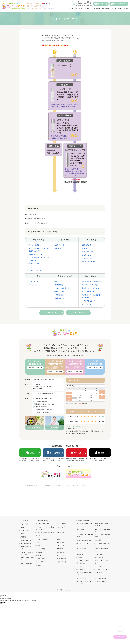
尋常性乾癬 (59, 295)
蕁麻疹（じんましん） (36, 254)
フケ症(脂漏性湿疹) (42, 559)
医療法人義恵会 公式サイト (27, 559)
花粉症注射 (80, 554)
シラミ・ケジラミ (35, 270)
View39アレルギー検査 (90, 285)
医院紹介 (23, 527)
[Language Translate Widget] (48, 6)
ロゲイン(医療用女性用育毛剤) (102, 530)
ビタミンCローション (83, 543)
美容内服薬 (98, 540)
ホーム (22, 486)
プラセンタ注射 (82, 549)
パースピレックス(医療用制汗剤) (102, 536)
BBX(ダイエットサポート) (102, 569)
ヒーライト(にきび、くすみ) (84, 574)
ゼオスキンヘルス (32, 214)
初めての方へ (52, 313)
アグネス (80, 566)
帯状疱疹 (58, 248)
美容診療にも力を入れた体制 (44, 410)
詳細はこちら (51, 394)
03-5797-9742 (101, 4)
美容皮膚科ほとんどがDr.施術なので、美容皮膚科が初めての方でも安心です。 (45, 486)
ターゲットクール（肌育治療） (102, 562)
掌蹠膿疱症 (59, 285)
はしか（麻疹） (87, 255)
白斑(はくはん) (61, 552)
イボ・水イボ (86, 258)
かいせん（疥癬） (35, 264)
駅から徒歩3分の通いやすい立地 (45, 404)
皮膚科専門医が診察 (41, 407)
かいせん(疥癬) (41, 549)
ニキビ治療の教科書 (26, 563)
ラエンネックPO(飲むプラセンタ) (102, 550)
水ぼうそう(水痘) (61, 562)
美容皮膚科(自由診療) (82, 521)
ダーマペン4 (98, 573)
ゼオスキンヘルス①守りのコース (37, 219)
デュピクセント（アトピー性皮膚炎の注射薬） (45, 528)
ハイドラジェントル (89, 301)
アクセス (23, 534)
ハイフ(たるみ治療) (83, 578)
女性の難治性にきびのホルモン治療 (102, 525)
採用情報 (23, 537)
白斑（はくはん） (61, 298)
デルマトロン (81, 569)
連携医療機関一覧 (26, 540)
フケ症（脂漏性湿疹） (63, 288)
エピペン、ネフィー (89, 304)
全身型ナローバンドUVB (90, 288)
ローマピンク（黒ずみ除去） (85, 524)
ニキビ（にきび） (35, 281)
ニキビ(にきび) (61, 527)
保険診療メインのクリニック (44, 398)
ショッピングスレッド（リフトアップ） (85, 583)
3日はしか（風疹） (88, 252)
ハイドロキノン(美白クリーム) (102, 544)
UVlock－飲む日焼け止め (84, 540)
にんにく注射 (98, 554)
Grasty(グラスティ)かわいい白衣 (27, 553)
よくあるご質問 (25, 530)
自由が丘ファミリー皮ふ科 (27, 548)
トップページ (24, 521)
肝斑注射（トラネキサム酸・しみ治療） (84, 562)
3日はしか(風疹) (61, 559)
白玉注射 (80, 557)
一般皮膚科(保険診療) (42, 521)
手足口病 (85, 248)
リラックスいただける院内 (43, 412)
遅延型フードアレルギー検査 (92, 281)
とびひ (31, 267)
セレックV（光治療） (101, 581)
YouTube (77, 453)
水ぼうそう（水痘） (89, 262)
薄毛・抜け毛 (60, 291)
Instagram (53, 453)
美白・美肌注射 (99, 557)
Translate (51, 8)
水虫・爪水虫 (86, 245)
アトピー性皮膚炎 (35, 245)
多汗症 (58, 281)
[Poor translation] (4, 603)
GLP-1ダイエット (82, 529)
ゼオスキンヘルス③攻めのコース (37, 223)
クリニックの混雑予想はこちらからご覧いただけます (65, 356)
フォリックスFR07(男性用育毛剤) (85, 536)
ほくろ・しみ (33, 285)
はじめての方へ (25, 524)
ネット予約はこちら (119, 4)
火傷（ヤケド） (61, 245)
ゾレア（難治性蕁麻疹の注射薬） (46, 532)
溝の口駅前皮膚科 (26, 543)
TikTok (100, 453)
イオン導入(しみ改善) (101, 578)
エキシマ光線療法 (88, 291)
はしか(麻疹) (40, 562)
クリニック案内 (78, 313)
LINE (30, 453)
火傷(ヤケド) (40, 542)
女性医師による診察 (41, 401)
